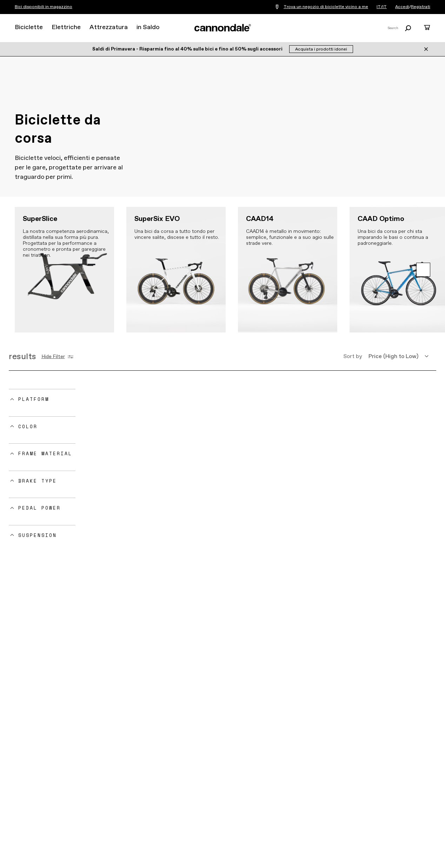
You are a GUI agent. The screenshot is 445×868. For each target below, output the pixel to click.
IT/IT (382, 7)
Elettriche (66, 27)
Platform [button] (34, 399)
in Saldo (148, 27)
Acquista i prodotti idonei (321, 49)
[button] (423, 270)
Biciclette (29, 27)
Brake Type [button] (38, 481)
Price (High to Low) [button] (393, 356)
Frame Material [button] (45, 453)
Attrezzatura (109, 27)
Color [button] (28, 426)
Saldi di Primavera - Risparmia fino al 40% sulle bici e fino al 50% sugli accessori (188, 49)
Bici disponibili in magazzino (44, 7)
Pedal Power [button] (39, 508)
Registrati (421, 7)
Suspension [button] (38, 535)
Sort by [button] (353, 356)
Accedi (402, 7)
